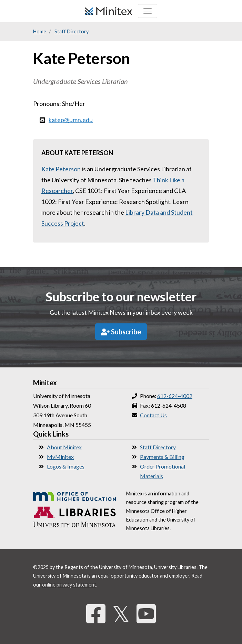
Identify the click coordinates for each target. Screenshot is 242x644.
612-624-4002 (175, 396)
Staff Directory (72, 31)
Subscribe (121, 332)
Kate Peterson (61, 169)
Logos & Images (66, 466)
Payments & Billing (162, 457)
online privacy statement (69, 585)
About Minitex (64, 447)
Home (40, 31)
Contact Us (153, 415)
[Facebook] (96, 614)
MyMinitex (60, 457)
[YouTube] (146, 614)
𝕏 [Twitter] (121, 614)
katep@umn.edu (71, 120)
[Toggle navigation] (148, 11)
